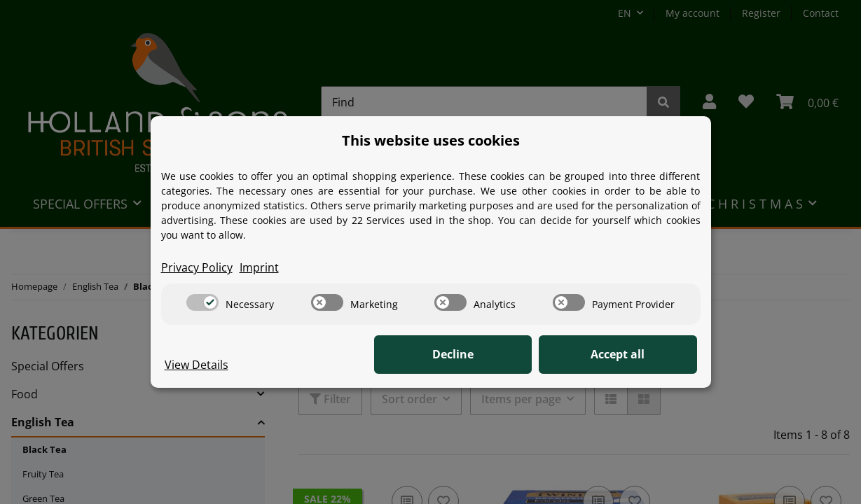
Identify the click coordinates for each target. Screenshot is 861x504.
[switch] (202, 302)
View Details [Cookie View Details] (197, 365)
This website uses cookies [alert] (431, 140)
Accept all (627, 355)
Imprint (259, 268)
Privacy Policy (197, 268)
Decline (480, 355)
